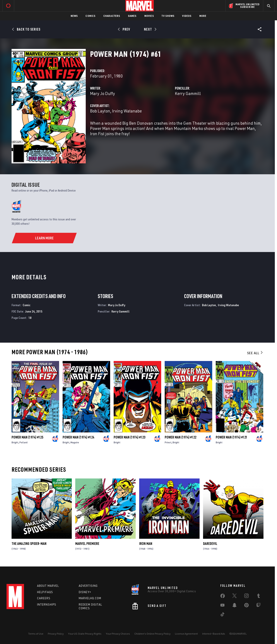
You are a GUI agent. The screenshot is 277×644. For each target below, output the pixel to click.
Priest (168, 442)
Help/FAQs (45, 592)
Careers (44, 598)
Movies (149, 16)
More (203, 16)
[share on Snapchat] (234, 606)
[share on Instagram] (246, 597)
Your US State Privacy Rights (85, 634)
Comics (90, 16)
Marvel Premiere (87, 544)
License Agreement (186, 634)
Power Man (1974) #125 (27, 437)
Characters (112, 16)
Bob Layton (100, 111)
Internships (47, 604)
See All (255, 353)
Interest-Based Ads (214, 634)
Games (132, 16)
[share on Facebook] (223, 597)
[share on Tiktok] (222, 615)
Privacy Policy (56, 634)
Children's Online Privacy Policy (152, 634)
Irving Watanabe (127, 111)
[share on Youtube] (222, 606)
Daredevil (210, 544)
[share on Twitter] (234, 597)
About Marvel (48, 586)
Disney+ (85, 592)
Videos (187, 16)
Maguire (75, 442)
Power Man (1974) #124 (78, 437)
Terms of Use (36, 634)
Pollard (23, 442)
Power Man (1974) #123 (129, 437)
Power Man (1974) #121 (232, 437)
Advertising (88, 586)
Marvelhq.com (90, 598)
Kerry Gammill (188, 93)
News (74, 16)
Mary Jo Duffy (103, 93)
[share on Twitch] (258, 606)
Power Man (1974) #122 (180, 437)
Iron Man (146, 544)
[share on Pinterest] (246, 606)
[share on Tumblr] (258, 597)
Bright (15, 442)
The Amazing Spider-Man (29, 544)
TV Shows (168, 16)
